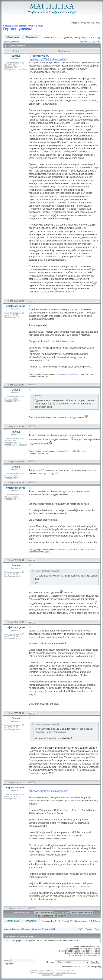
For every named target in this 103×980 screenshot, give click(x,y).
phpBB (41, 971)
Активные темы (35, 26)
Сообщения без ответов (15, 26)
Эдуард (62, 451)
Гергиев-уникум (18, 29)
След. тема (95, 42)
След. (98, 38)
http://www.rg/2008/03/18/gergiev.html (48, 59)
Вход (97, 929)
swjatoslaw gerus (66, 374)
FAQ (80, 929)
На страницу (80, 38)
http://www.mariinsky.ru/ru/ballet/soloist (48, 791)
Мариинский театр (31, 929)
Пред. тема (84, 42)
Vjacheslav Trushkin (45, 973)
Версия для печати (12, 42)
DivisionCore (71, 973)
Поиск (89, 929)
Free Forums (61, 973)
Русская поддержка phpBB (52, 975)
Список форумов (12, 929)
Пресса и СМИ (48, 929)
